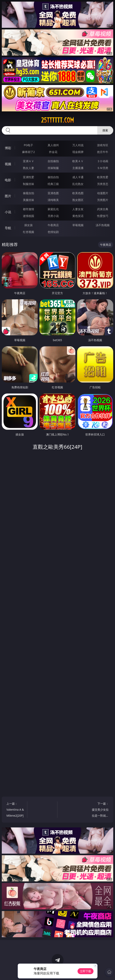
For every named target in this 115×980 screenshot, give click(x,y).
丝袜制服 (53, 168)
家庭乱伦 (53, 209)
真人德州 (53, 145)
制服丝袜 (29, 184)
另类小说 (53, 216)
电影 (8, 180)
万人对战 (78, 145)
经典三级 (53, 184)
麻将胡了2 (29, 152)
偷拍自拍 (53, 177)
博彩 (8, 148)
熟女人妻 (29, 168)
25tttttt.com (57, 120)
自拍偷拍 (53, 161)
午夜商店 (53, 225)
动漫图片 (103, 193)
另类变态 (103, 184)
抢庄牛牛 (103, 152)
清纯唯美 (53, 200)
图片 (8, 196)
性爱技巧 (103, 216)
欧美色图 (78, 193)
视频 (8, 164)
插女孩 (29, 225)
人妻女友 (78, 209)
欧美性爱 (103, 177)
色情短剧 (53, 232)
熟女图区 (78, 200)
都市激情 (29, 209)
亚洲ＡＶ (29, 161)
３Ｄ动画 (103, 161)
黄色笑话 (78, 216)
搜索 (105, 130)
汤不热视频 (103, 225)
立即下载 (86, 971)
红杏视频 (29, 232)
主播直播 (78, 168)
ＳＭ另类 (103, 168)
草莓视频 (78, 225)
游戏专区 (103, 145)
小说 (8, 212)
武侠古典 (103, 209)
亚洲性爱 (29, 177)
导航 (8, 228)
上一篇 (15, 810)
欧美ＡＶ (78, 161)
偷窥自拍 (29, 193)
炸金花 (53, 152)
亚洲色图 (53, 193)
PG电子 (28, 145)
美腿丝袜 (29, 200)
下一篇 (100, 810)
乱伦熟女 (78, 184)
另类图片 (103, 200)
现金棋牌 (78, 152)
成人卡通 (78, 177)
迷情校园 (29, 216)
